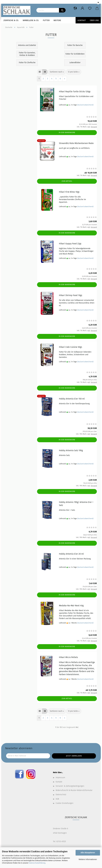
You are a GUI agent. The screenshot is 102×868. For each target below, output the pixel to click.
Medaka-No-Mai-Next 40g (71, 606)
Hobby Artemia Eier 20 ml (71, 554)
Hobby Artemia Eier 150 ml (72, 399)
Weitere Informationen (88, 859)
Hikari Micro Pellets (68, 657)
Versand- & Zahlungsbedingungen (70, 786)
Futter (46, 20)
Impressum (60, 778)
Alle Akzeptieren (88, 853)
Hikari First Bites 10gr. (69, 192)
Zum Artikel (67, 181)
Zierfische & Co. (11, 20)
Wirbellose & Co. (31, 20)
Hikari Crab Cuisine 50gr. (71, 347)
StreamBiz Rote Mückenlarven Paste (76, 143)
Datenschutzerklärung (37, 863)
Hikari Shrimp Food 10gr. (71, 295)
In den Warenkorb (67, 133)
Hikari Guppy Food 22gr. (70, 244)
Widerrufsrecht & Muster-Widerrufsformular (74, 790)
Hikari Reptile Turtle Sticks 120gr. (75, 92)
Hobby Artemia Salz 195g (71, 450)
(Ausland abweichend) (85, 105)
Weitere (57, 20)
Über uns (94, 20)
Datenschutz (61, 795)
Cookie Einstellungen (64, 803)
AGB (57, 799)
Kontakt (82, 20)
